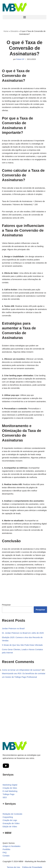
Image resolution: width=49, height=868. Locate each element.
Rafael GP (20, 59)
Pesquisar (6, 605)
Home (6, 31)
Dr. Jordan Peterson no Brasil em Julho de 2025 (23, 633)
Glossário (14, 31)
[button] (24, 17)
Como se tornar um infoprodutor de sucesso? (22, 670)
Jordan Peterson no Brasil (13, 628)
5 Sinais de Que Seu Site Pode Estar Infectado (22, 645)
